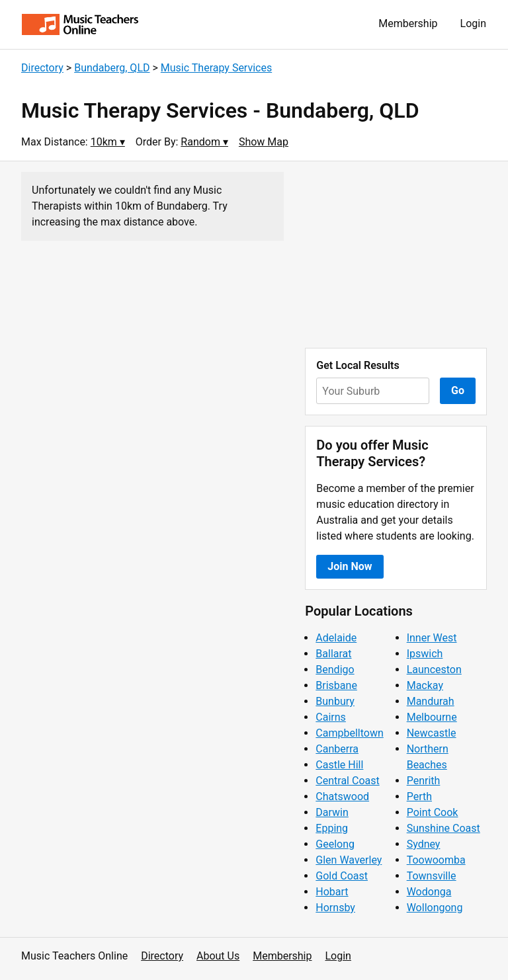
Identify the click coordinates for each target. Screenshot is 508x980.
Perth (419, 796)
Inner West (432, 638)
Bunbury (335, 701)
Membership (408, 23)
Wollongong (435, 908)
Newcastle (432, 733)
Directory (42, 68)
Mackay (425, 685)
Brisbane (336, 685)
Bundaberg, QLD (112, 68)
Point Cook (433, 812)
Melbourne (432, 717)
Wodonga (429, 892)
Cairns (331, 717)
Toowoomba (436, 860)
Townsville (432, 876)
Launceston (434, 670)
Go (458, 390)
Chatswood (342, 796)
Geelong (335, 844)
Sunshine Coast (444, 828)
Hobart (332, 892)
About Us (218, 956)
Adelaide (336, 638)
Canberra (337, 749)
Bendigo (335, 670)
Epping (332, 828)
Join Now (350, 566)
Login (473, 23)
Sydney (424, 844)
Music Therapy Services (216, 68)
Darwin (332, 812)
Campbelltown (349, 733)
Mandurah (431, 701)
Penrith (424, 781)
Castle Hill (339, 765)
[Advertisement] (396, 255)
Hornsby (335, 908)
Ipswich (425, 654)
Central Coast (347, 781)
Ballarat (333, 654)
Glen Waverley (349, 860)
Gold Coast (342, 876)
